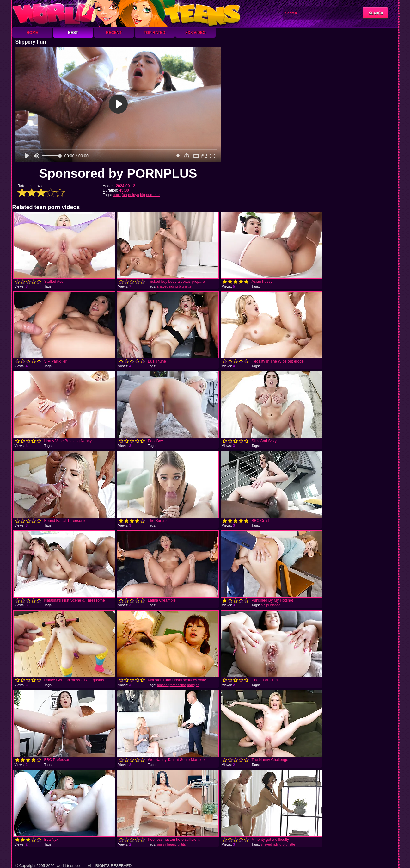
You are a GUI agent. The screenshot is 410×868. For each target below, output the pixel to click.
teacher (163, 685)
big (143, 195)
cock (117, 195)
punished (274, 605)
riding (173, 286)
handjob (193, 685)
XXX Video (196, 33)
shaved (163, 286)
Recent (114, 33)
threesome (178, 685)
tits (183, 844)
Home (32, 33)
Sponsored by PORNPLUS (118, 173)
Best (73, 33)
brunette (185, 286)
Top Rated (155, 33)
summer (153, 195)
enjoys (134, 195)
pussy (162, 844)
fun (124, 195)
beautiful (174, 844)
